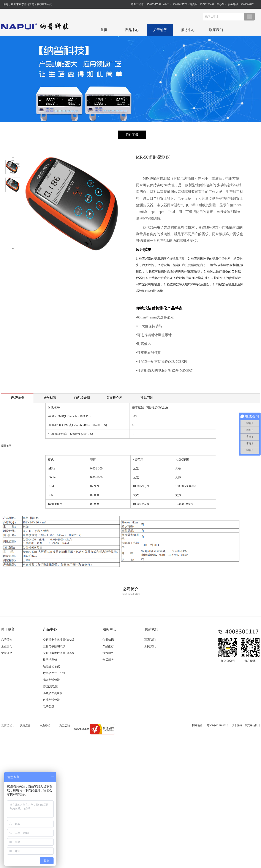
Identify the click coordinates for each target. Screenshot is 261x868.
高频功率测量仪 (53, 693)
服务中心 (188, 30)
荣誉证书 (7, 653)
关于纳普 (160, 30)
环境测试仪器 (51, 700)
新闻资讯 (150, 646)
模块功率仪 (50, 660)
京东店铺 (45, 726)
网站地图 (197, 725)
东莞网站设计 (252, 725)
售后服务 (108, 660)
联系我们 (216, 30)
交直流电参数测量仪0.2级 (59, 640)
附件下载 (132, 135)
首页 (104, 30)
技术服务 (108, 653)
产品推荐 (108, 646)
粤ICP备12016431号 (218, 725)
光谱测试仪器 (51, 680)
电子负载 (49, 707)
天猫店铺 (25, 726)
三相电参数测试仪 (54, 646)
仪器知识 (108, 640)
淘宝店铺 (65, 726)
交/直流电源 (50, 686)
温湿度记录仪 (51, 666)
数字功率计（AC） (55, 673)
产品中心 (132, 30)
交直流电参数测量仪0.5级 (59, 653)
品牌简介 (7, 640)
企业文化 (7, 646)
